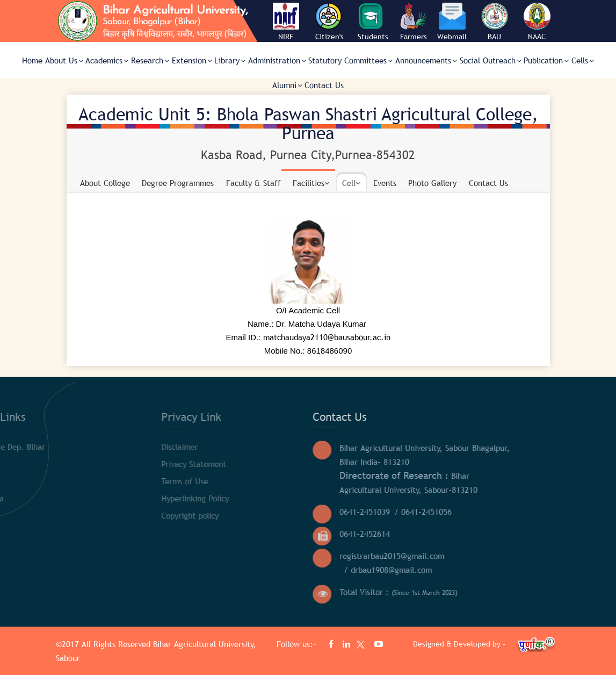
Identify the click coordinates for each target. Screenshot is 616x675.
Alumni (287, 85)
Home (32, 60)
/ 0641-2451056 (309, 512)
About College (105, 183)
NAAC (537, 37)
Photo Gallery (432, 183)
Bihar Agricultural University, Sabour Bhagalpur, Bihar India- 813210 (310, 455)
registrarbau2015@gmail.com (277, 556)
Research (150, 60)
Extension (192, 60)
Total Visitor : (284, 592)
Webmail (452, 37)
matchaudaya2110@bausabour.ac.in (327, 337)
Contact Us (324, 85)
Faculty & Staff (253, 183)
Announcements (426, 60)
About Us (64, 60)
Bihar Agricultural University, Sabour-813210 (294, 482)
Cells (583, 60)
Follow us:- (298, 644)
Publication (546, 60)
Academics (107, 60)
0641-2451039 (250, 512)
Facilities (311, 183)
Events (385, 183)
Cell (352, 183)
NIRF (286, 37)
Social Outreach (491, 60)
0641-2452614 (250, 534)
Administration (277, 60)
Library (230, 60)
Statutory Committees (350, 60)
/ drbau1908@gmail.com (273, 570)
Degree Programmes (178, 183)
